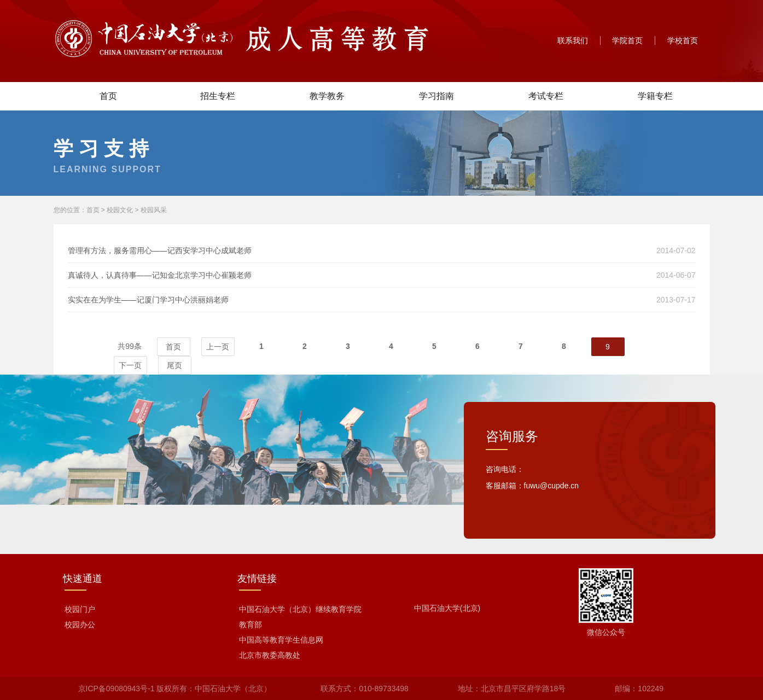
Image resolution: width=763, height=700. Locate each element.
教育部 (251, 625)
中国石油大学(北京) (447, 608)
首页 (108, 96)
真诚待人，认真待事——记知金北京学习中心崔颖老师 (160, 275)
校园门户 (80, 609)
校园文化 (120, 210)
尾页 (174, 365)
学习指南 (436, 96)
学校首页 (683, 40)
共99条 (130, 346)
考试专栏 (546, 96)
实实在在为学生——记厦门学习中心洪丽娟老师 (148, 300)
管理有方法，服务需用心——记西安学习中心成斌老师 (160, 250)
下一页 (130, 365)
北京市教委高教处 (270, 655)
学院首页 (627, 40)
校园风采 (154, 210)
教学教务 (327, 96)
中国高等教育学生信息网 (281, 640)
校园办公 (80, 625)
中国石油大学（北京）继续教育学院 (300, 609)
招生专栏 (218, 96)
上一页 (218, 347)
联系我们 (573, 40)
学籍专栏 (655, 96)
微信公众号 (606, 632)
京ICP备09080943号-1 (117, 689)
